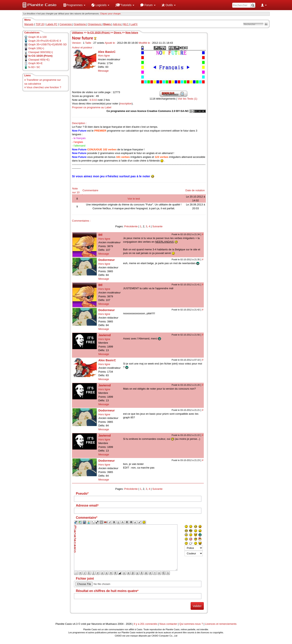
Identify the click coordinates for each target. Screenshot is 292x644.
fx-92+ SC (34, 67)
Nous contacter (168, 624)
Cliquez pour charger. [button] (111, 14)
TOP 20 (40, 24)
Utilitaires (78, 33)
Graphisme (80, 24)
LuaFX (134, 24)
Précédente (131, 226)
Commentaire (90, 190)
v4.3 (75, 624)
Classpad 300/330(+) (41, 52)
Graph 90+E (35, 63)
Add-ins (117, 24)
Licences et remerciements (221, 624)
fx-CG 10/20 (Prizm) (99, 33)
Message (103, 71)
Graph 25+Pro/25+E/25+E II (45, 41)
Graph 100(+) (36, 48)
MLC (126, 24)
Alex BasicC (107, 52)
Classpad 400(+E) (39, 60)
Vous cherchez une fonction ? (44, 87)
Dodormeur (107, 260)
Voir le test (134, 199)
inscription (126, 104)
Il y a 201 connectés (146, 624)
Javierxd (105, 335)
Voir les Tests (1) (188, 99)
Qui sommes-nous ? (191, 624)
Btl (100, 235)
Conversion (66, 24)
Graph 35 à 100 (38, 37)
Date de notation (195, 190)
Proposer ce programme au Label (92, 107)
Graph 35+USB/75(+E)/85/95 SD (48, 44)
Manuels (29, 24)
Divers (118, 33)
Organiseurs (95, 24)
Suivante (157, 226)
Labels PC (52, 24)
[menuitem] (74, 5)
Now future (132, 33)
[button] (74, 5)
